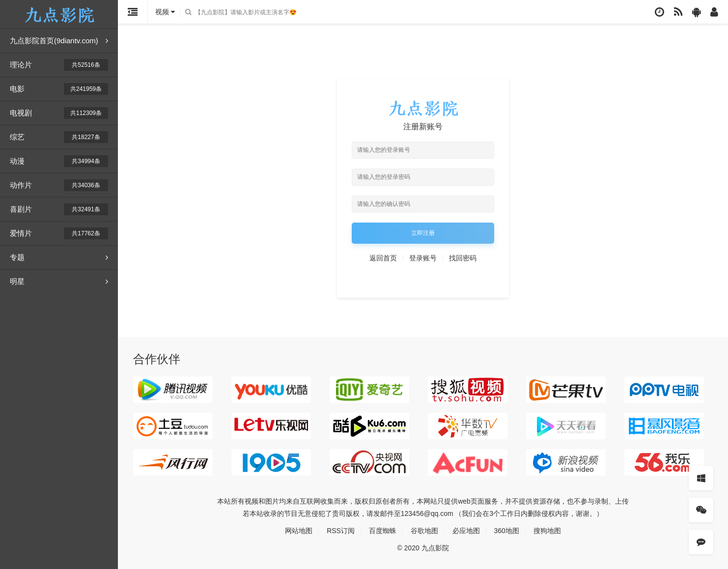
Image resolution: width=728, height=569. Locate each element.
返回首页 (383, 258)
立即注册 (423, 233)
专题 (59, 257)
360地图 (507, 531)
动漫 (59, 161)
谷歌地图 (424, 531)
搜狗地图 (547, 531)
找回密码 (463, 258)
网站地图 (299, 531)
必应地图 (466, 531)
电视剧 (59, 113)
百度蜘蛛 (383, 531)
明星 (59, 282)
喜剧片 (59, 209)
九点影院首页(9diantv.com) (59, 41)
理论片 (59, 65)
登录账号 (423, 258)
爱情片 (59, 233)
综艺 (59, 137)
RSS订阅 (341, 531)
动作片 (59, 185)
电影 (59, 89)
